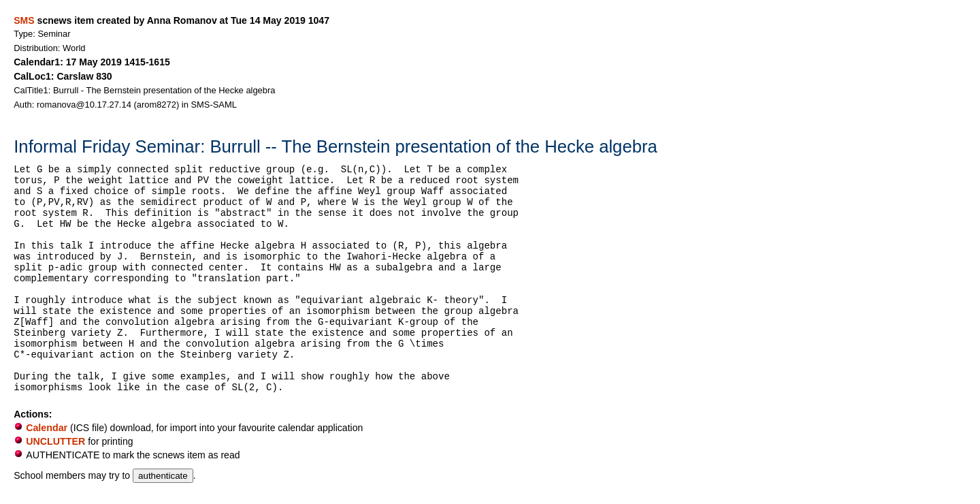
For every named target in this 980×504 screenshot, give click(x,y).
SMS (24, 20)
